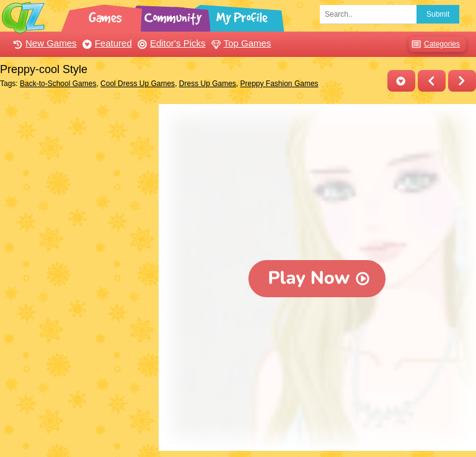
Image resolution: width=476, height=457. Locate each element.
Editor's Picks (170, 43)
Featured (106, 43)
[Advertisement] (76, 166)
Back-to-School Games (58, 84)
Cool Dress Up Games (138, 84)
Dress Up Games (208, 84)
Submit (438, 14)
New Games (43, 43)
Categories (434, 44)
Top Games (240, 43)
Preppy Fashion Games (280, 84)
